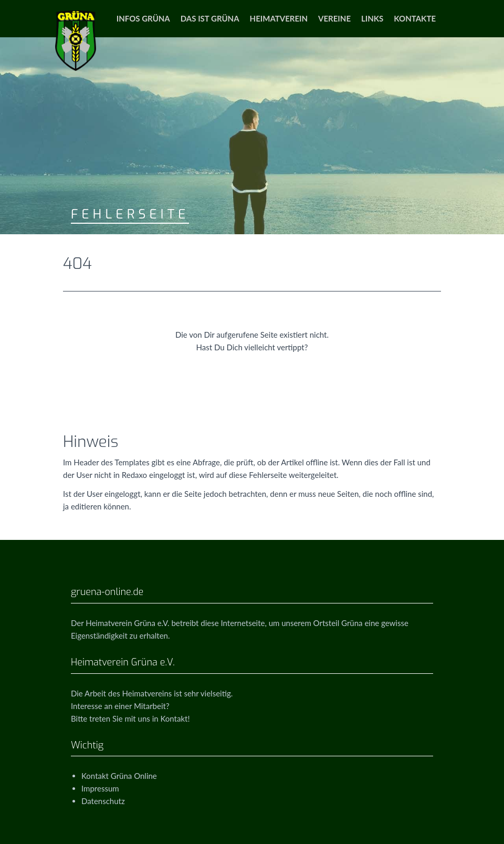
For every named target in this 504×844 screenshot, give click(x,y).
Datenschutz (103, 801)
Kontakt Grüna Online (119, 776)
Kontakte (415, 18)
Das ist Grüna (210, 18)
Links (372, 18)
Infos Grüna (143, 18)
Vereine (334, 18)
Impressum (100, 788)
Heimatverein (279, 18)
